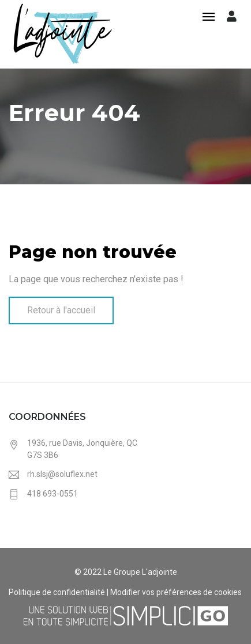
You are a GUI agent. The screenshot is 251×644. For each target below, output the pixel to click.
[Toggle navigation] (209, 18)
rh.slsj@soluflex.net (62, 474)
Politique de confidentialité (57, 592)
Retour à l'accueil (61, 310)
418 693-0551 (53, 494)
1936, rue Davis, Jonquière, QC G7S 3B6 (82, 449)
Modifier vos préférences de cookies (176, 592)
